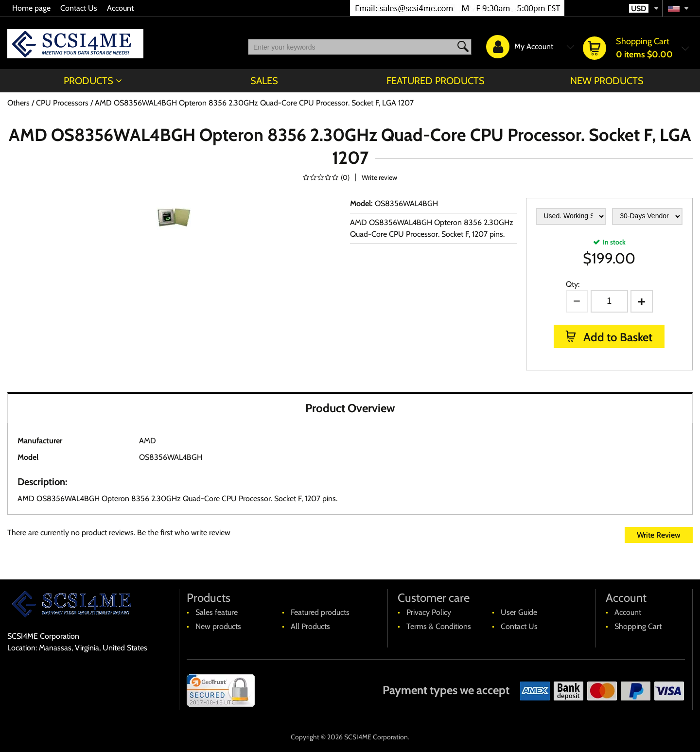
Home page (31, 8)
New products (607, 81)
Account (120, 8)
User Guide (519, 612)
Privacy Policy (429, 612)
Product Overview (350, 408)
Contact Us (79, 8)
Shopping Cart (638, 626)
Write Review (659, 535)
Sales (264, 81)
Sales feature (217, 612)
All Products (310, 626)
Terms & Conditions (439, 626)
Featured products (436, 81)
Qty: (573, 284)
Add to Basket (617, 337)
